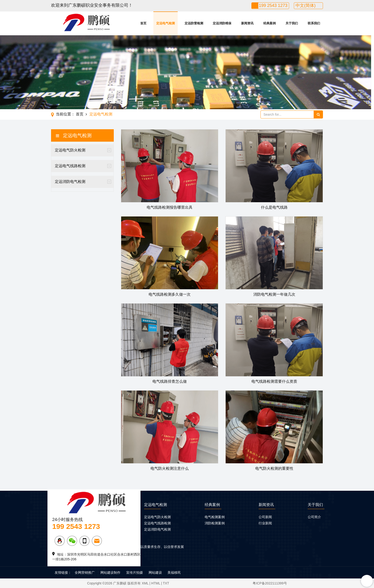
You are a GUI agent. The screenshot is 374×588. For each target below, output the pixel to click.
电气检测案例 (215, 517)
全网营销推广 (85, 573)
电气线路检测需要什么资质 (274, 381)
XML (145, 583)
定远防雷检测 (194, 23)
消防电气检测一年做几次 (274, 294)
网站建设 (155, 573)
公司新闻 (265, 517)
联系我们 (314, 23)
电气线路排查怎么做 (170, 381)
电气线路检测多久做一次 (170, 294)
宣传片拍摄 (135, 573)
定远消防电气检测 (70, 182)
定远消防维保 (222, 23)
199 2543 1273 (273, 5)
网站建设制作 (110, 573)
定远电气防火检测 (70, 150)
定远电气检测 (166, 23)
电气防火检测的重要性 (274, 468)
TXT (166, 583)
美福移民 (174, 573)
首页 (143, 23)
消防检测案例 (215, 523)
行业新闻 (265, 523)
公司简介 (314, 517)
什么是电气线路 (274, 207)
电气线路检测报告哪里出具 (170, 207)
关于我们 (292, 23)
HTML (156, 583)
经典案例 (270, 23)
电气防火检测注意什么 (170, 468)
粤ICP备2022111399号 (270, 583)
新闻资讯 (247, 23)
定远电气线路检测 (70, 166)
